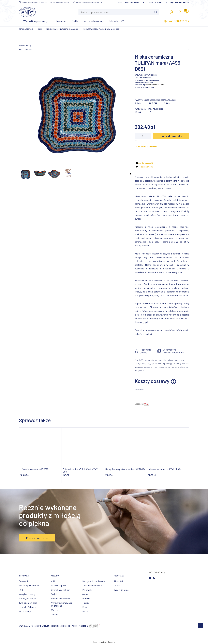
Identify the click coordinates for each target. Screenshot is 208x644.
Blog (145, 2)
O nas (119, 2)
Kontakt (159, 2)
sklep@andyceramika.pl (178, 2)
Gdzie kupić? (25, 611)
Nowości (118, 581)
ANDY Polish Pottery (157, 572)
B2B (151, 2)
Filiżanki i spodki (59, 585)
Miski (85, 607)
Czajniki (54, 594)
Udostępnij (139, 404)
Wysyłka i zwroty (27, 594)
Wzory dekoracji (122, 590)
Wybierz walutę (25, 46)
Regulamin (24, 581)
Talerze (86, 603)
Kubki (53, 581)
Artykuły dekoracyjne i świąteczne (61, 604)
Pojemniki (87, 590)
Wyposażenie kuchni (61, 598)
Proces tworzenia (132, 2)
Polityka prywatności (29, 585)
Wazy (85, 611)
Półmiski (87, 598)
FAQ (21, 590)
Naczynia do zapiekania (94, 581)
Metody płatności (27, 598)
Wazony (54, 610)
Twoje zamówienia (28, 603)
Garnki (85, 594)
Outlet (117, 585)
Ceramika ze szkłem (60, 590)
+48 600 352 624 (179, 21)
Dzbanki (55, 614)
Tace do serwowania (92, 585)
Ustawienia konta (27, 607)
